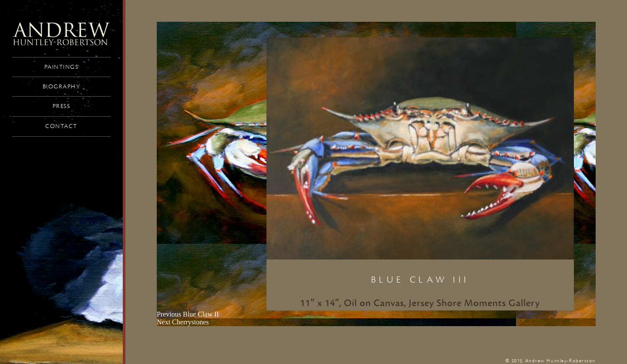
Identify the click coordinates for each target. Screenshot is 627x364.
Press (62, 106)
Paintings (62, 67)
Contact (61, 126)
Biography (62, 87)
